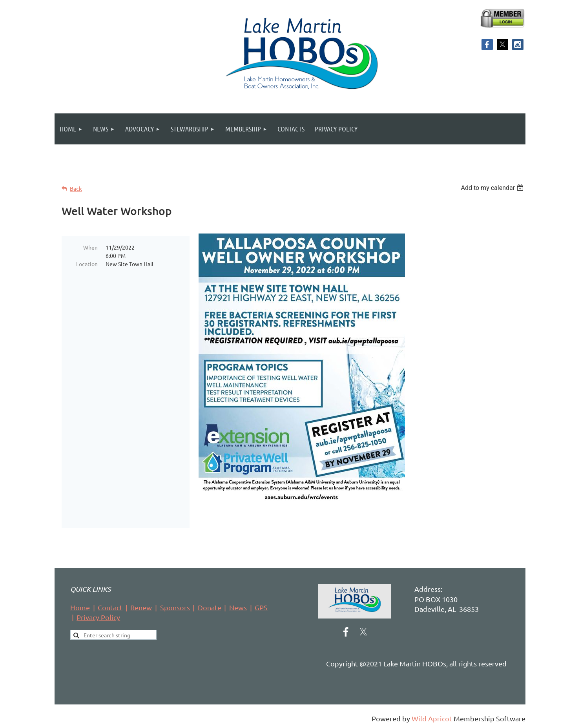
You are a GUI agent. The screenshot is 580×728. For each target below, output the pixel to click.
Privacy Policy (98, 617)
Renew (141, 607)
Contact (110, 607)
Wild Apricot (432, 718)
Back (76, 189)
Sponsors (175, 607)
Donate (210, 607)
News (238, 607)
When (90, 247)
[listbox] (493, 188)
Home (80, 607)
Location (87, 264)
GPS (261, 607)
